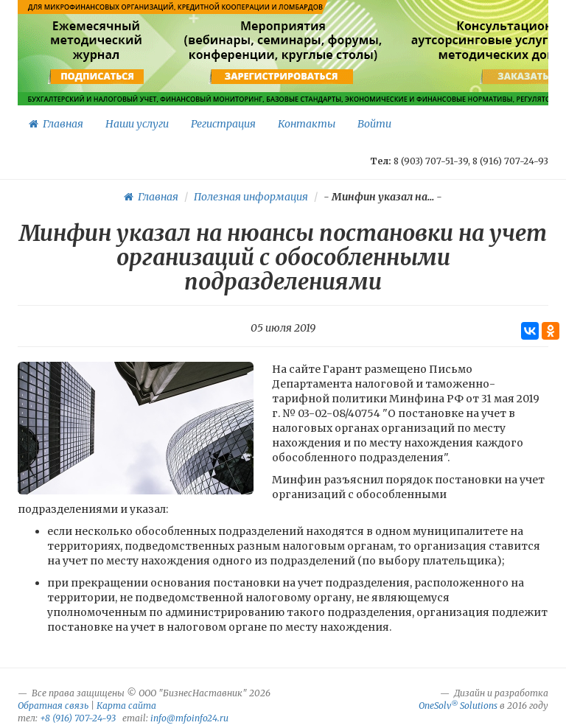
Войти (374, 124)
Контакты (307, 124)
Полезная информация (251, 197)
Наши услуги (137, 124)
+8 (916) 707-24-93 (78, 718)
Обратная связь (53, 706)
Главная (56, 124)
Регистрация (223, 124)
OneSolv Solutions (458, 706)
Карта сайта (126, 706)
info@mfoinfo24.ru (189, 718)
